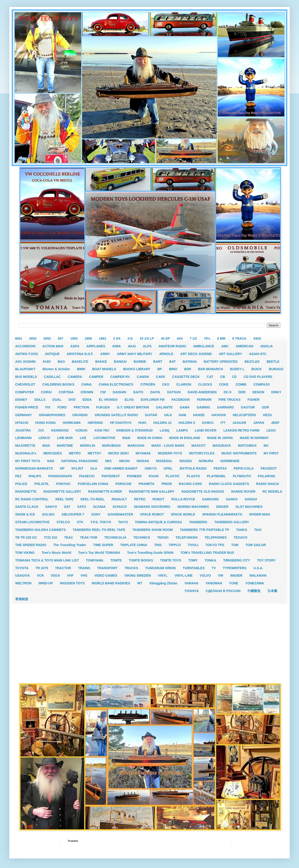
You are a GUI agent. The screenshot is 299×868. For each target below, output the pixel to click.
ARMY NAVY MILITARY (135, 354)
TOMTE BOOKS (141, 560)
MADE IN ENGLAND (185, 438)
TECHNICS (142, 537)
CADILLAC (52, 377)
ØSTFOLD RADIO (193, 468)
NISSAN (143, 461)
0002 (33, 338)
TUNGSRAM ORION (161, 568)
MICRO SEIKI (118, 453)
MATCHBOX (247, 446)
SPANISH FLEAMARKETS (222, 514)
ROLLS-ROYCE (183, 499)
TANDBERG (198, 522)
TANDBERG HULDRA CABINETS (40, 530)
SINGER (222, 507)
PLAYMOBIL (216, 476)
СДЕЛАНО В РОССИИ (223, 591)
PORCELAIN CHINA (93, 484)
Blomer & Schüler (56, 369)
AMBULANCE (204, 346)
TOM (235, 545)
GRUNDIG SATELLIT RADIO (116, 415)
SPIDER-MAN (259, 514)
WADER (236, 575)
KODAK (82, 430)
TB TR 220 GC (26, 537)
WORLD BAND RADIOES (111, 583)
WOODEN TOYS (72, 583)
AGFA (75, 346)
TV (214, 568)
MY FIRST (271, 453)
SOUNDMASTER (120, 514)
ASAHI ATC (258, 354)
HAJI (168, 415)
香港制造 (22, 599)
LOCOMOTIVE (104, 438)
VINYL (163, 575)
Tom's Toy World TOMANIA (99, 553)
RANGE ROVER (243, 492)
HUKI (142, 423)
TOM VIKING (25, 553)
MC (266, 446)
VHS (84, 575)
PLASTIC (173, 476)
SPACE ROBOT (152, 514)
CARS (160, 377)
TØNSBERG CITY (237, 560)
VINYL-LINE (184, 575)
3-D (130, 338)
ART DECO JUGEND (196, 354)
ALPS (147, 346)
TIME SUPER (103, 545)
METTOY (94, 453)
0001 (19, 338)
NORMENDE (230, 461)
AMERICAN (244, 346)
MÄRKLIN (87, 446)
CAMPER (96, 377)
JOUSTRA (23, 430)
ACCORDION (25, 346)
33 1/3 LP (147, 338)
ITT (223, 423)
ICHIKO (208, 423)
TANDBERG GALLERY (232, 522)
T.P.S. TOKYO (101, 522)
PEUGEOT (269, 468)
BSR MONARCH (211, 369)
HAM (182, 415)
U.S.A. (258, 568)
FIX (48, 407)
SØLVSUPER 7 (73, 514)
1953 (74, 338)
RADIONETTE (26, 492)
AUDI (46, 362)
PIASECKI (87, 476)
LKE (83, 438)
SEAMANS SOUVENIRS (152, 507)
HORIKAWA (72, 423)
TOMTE (116, 560)
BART (158, 362)
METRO (75, 453)
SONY (96, 514)
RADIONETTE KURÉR (105, 492)
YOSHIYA (192, 591)
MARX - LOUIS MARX (168, 446)
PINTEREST (111, 476)
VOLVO (205, 575)
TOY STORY (267, 560)
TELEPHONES (216, 537)
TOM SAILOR (256, 545)
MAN (46, 446)
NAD (51, 461)
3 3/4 (117, 338)
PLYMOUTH (242, 476)
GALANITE (164, 407)
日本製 (272, 591)
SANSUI (251, 499)
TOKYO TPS (215, 545)
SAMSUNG (210, 499)
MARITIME (65, 446)
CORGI (46, 392)
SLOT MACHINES (249, 507)
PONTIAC (63, 484)
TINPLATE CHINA (134, 545)
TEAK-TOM (89, 537)
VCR (40, 575)
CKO (166, 384)
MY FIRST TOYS (28, 461)
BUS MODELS (26, 377)
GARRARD (226, 407)
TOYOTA (22, 568)
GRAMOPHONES (52, 415)
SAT (67, 507)
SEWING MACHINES (193, 507)
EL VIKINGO (108, 400)
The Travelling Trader (70, 545)
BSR (188, 369)
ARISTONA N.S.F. (80, 354)
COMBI (241, 384)
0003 (47, 338)
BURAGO (276, 369)
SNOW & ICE (25, 514)
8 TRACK (240, 338)
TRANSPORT (107, 568)
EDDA (87, 400)
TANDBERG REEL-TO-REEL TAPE (99, 530)
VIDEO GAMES (106, 575)
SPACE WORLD (183, 514)
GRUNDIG (80, 415)
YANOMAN (214, 583)
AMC (225, 346)
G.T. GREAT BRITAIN (133, 407)
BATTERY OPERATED (221, 362)
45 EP (165, 338)
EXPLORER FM (153, 400)
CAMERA (75, 377)
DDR (242, 392)
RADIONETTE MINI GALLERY (152, 492)
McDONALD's (26, 453)
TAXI (258, 530)
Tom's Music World (56, 553)
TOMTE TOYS (171, 560)
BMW (81, 369)
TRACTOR (63, 568)
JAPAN (259, 423)
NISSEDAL (164, 461)
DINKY (276, 392)
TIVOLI (193, 545)
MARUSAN (136, 446)
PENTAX (220, 468)
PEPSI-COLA (244, 468)
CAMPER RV (120, 377)
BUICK (256, 369)
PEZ (18, 476)
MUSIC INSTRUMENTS (239, 453)
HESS (267, 415)
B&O (61, 362)
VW (221, 575)
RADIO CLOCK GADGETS (229, 484)
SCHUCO (120, 507)
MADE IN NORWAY (254, 438)
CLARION (184, 384)
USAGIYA (23, 575)
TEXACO (241, 537)
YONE (234, 583)
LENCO (44, 438)
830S (257, 338)
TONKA (210, 560)
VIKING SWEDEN (138, 575)
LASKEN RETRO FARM (242, 430)
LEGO (271, 430)
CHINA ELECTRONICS (116, 384)
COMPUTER (25, 392)
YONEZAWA (255, 583)
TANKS (242, 530)
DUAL (57, 400)
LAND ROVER (206, 430)
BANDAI (120, 362)
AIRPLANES (96, 346)
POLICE (21, 484)
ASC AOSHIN (25, 362)
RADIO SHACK (268, 484)
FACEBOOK (181, 400)
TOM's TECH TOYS (48, 18)
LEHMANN (23, 438)
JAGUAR (239, 423)
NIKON (124, 461)
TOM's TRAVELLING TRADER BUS (207, 553)
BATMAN (190, 362)
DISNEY (21, 400)
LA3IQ (165, 430)
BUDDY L (237, 369)
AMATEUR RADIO (172, 346)
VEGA (55, 575)
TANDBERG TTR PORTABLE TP (205, 530)
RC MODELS (272, 492)
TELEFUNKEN (187, 537)
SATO (82, 507)
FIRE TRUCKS (229, 400)
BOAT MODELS (104, 369)
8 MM (221, 338)
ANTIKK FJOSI (27, 354)
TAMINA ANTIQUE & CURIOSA (159, 522)
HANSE (199, 415)
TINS (158, 545)
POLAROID (267, 476)
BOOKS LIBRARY (137, 369)
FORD (62, 407)
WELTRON (23, 583)
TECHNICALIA (115, 537)
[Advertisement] (149, 643)
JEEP (275, 423)
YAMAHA (191, 583)
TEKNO (163, 537)
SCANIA (99, 507)
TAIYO (123, 522)
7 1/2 (193, 338)
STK (80, 522)
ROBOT (158, 499)
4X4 (180, 338)
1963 (102, 338)
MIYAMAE (143, 453)
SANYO (51, 507)
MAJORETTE (25, 446)
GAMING (203, 407)
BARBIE (140, 362)
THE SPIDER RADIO (31, 545)
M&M (126, 438)
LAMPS (182, 430)
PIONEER (134, 476)
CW (103, 392)
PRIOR (167, 484)
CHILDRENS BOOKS (58, 384)
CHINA (86, 384)
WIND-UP (46, 583)
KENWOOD (60, 430)
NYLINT (77, 468)
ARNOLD (166, 354)
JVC (41, 430)
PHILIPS (35, 476)
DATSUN (174, 392)
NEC (109, 461)
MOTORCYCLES (202, 453)
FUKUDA (103, 407)
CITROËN (148, 384)
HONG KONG (46, 423)
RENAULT (119, 499)
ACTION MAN (53, 346)
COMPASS (262, 384)
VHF (70, 575)
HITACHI (22, 423)
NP (62, 468)
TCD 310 (50, 537)
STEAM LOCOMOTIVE (32, 522)
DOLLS (40, 400)
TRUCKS (131, 568)
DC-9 (227, 392)
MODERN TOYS (170, 453)
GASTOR (248, 407)
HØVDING (95, 423)
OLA (94, 468)
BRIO (173, 369)
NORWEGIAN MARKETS (34, 468)
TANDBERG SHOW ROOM (153, 530)
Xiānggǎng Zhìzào (163, 583)
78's (207, 338)
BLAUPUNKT (25, 369)
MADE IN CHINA (150, 438)
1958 (88, 338)
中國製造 (254, 591)
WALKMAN (258, 575)
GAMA (185, 407)
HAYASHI (219, 415)
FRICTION (81, 407)
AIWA (117, 346)
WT (140, 583)
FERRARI (204, 400)
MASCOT (198, 446)
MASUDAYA (222, 446)
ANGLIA (267, 346)
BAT (173, 362)
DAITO (138, 392)
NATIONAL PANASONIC (80, 461)
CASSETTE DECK (186, 377)
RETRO (140, 499)
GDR (265, 407)
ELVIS (129, 400)
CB (223, 377)
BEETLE (273, 362)
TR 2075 (42, 568)
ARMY (105, 354)
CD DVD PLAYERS (258, 377)
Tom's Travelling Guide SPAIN (150, 553)
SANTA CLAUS (27, 507)
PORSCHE (123, 484)
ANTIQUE (52, 354)
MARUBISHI (111, 446)
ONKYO (151, 468)
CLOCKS (205, 384)
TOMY (193, 560)
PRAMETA (146, 484)
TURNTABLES (194, 568)
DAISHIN (120, 392)
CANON (143, 377)
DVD (72, 400)
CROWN (87, 392)
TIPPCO (175, 545)
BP (160, 369)
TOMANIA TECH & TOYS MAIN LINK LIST (47, 560)
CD (234, 377)
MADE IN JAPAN (220, 438)
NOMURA (206, 461)
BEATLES (252, 362)
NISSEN (185, 461)
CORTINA (66, 392)
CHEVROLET (25, 384)
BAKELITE (80, 362)
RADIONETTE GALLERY (62, 492)
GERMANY (24, 415)
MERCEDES (52, 453)
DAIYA (155, 392)
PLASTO (193, 476)
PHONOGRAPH (60, 476)
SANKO (232, 499)
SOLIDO (48, 514)
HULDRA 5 (187, 423)
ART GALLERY (230, 354)
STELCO (63, 522)
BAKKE (101, 362)
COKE (224, 384)
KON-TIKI (102, 430)
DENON (258, 392)
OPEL (168, 468)
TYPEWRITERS (235, 568)
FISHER (254, 400)
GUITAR (151, 415)
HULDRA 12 (162, 423)
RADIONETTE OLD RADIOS (203, 492)
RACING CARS (190, 484)
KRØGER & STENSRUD (134, 430)
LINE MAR (65, 438)
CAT (210, 377)
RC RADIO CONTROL (32, 499)
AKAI (132, 346)
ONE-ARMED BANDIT (121, 468)
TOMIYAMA (95, 560)
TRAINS (84, 568)
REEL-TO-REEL (93, 499)
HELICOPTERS (244, 415)
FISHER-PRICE (27, 407)
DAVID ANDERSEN (202, 392)
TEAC (68, 537)
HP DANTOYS (121, 423)
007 (60, 338)
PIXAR (154, 476)
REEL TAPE (64, 499)
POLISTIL (42, 484)
